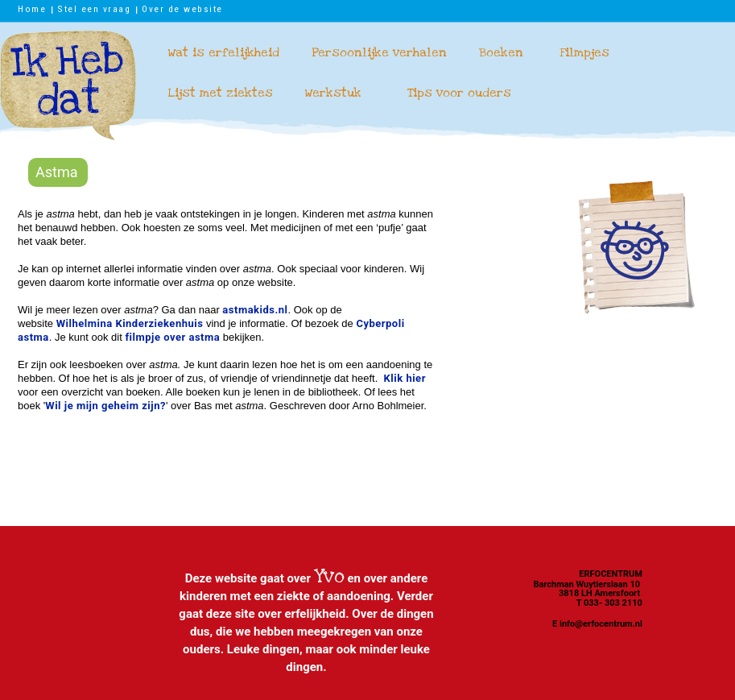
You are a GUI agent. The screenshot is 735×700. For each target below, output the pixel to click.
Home (32, 9)
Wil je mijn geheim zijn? (105, 406)
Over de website (182, 9)
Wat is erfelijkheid (224, 52)
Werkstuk (333, 93)
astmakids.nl (255, 310)
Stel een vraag (94, 9)
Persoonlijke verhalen (379, 52)
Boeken (501, 52)
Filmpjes (584, 52)
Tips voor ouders (459, 93)
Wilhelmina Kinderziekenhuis (130, 323)
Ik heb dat (68, 85)
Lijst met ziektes (221, 93)
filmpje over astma (172, 337)
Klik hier (405, 378)
